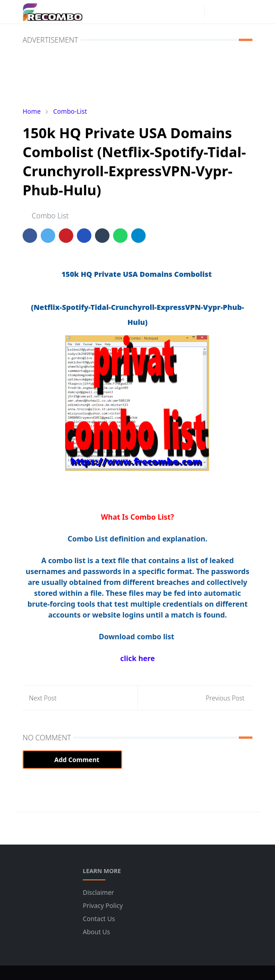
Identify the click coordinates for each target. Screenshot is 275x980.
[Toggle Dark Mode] (214, 12)
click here (137, 658)
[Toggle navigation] (245, 12)
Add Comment (72, 760)
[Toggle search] (230, 12)
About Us (96, 932)
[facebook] (181, 12)
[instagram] (195, 12)
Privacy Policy (103, 905)
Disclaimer (98, 892)
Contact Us (99, 919)
